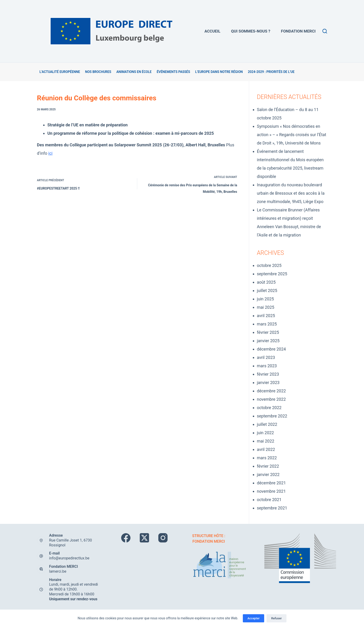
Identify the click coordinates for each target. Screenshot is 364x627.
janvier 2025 (268, 341)
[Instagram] (163, 538)
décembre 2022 (271, 391)
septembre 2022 (272, 416)
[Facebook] (126, 538)
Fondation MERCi (298, 31)
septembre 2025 (272, 274)
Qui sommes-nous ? (251, 31)
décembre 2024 (271, 349)
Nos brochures (98, 72)
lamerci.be (58, 571)
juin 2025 (265, 299)
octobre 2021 (269, 500)
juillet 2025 (267, 291)
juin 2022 (265, 433)
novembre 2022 (271, 399)
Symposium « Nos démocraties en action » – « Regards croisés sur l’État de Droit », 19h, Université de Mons (292, 135)
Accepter (253, 618)
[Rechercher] (325, 31)
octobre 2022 (269, 408)
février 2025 (268, 332)
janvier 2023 (268, 382)
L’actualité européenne (60, 72)
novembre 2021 (271, 491)
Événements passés (173, 72)
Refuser (276, 618)
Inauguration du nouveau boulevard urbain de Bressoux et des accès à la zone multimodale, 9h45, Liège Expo (291, 193)
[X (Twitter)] (144, 538)
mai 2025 (266, 307)
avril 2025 (266, 316)
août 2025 (266, 282)
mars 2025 (267, 324)
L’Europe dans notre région (219, 72)
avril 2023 (266, 357)
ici (50, 153)
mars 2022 (267, 458)
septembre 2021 (272, 508)
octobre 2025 (269, 265)
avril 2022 (266, 449)
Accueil (212, 31)
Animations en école (134, 72)
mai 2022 (266, 441)
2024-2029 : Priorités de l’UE (271, 72)
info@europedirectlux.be (69, 558)
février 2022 (268, 466)
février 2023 (268, 374)
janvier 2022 (268, 474)
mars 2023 (267, 366)
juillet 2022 (267, 424)
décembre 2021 (271, 483)
